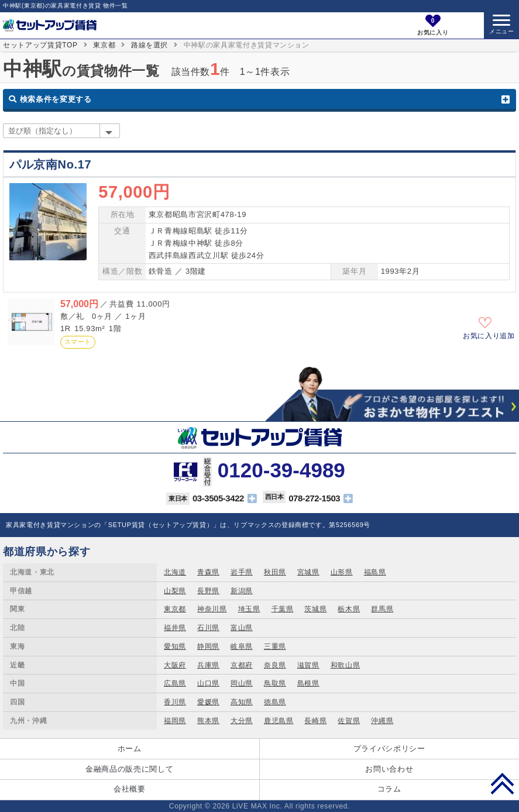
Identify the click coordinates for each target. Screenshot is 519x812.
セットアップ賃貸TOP (40, 45)
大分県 (242, 721)
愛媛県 (208, 702)
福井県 (175, 628)
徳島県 (275, 702)
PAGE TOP (502, 783)
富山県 (242, 628)
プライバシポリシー (389, 749)
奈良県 (275, 665)
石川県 (208, 628)
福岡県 (175, 721)
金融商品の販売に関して (129, 769)
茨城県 (315, 609)
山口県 (208, 683)
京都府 (242, 665)
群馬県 (382, 609)
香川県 (175, 702)
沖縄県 (382, 721)
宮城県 (308, 572)
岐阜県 (242, 646)
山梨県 (175, 591)
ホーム (130, 749)
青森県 (208, 572)
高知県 (242, 702)
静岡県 (208, 646)
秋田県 (275, 572)
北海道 (175, 572)
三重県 (275, 646)
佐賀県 (349, 721)
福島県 (375, 572)
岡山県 (242, 683)
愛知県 (175, 646)
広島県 (175, 683)
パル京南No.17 (50, 164)
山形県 (342, 572)
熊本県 (208, 721)
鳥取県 (275, 683)
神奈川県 (212, 609)
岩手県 (242, 572)
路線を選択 (149, 45)
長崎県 (315, 721)
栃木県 (349, 609)
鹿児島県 (279, 721)
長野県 (208, 591)
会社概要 (130, 789)
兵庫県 (208, 665)
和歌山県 (346, 665)
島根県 (308, 683)
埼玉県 (249, 609)
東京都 (104, 45)
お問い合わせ (389, 769)
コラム (389, 789)
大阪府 (175, 665)
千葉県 (283, 609)
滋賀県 (308, 665)
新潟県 (242, 591)
